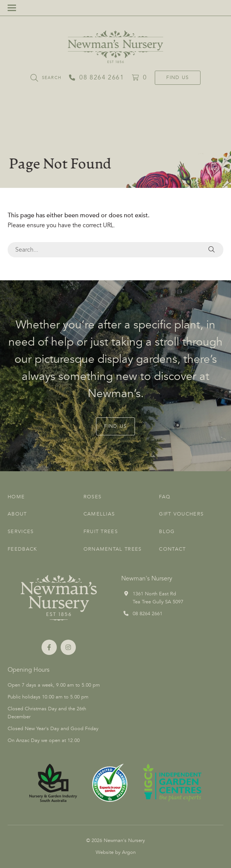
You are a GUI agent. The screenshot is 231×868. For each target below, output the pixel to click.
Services (21, 532)
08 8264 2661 (148, 614)
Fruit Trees (101, 532)
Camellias (99, 514)
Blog (167, 532)
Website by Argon (116, 852)
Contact (172, 549)
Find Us (177, 78)
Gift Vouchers (181, 514)
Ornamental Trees (113, 549)
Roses (93, 497)
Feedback (22, 549)
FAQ (165, 497)
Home (16, 497)
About (17, 514)
